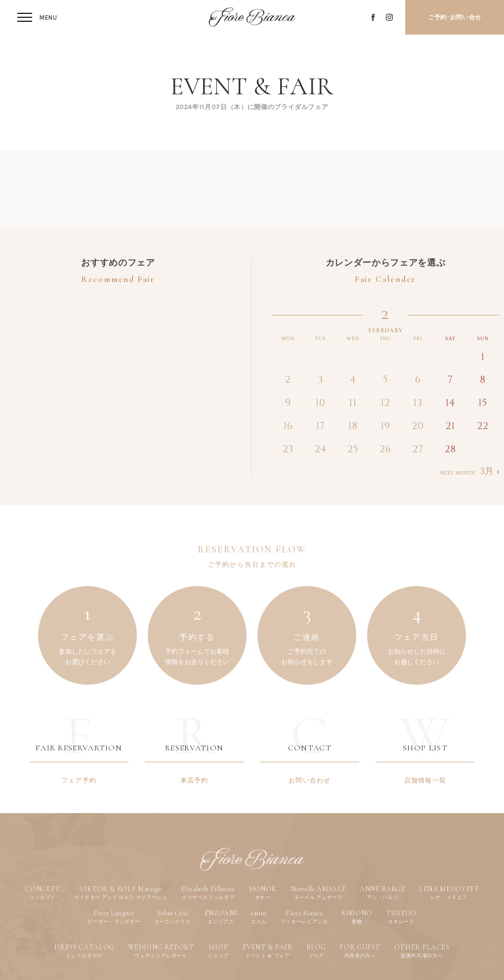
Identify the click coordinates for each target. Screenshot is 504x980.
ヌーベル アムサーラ (318, 897)
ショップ (218, 956)
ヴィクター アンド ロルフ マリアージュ (121, 897)
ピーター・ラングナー (114, 921)
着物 (357, 921)
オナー (263, 897)
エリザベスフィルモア (208, 897)
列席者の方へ (360, 956)
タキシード (401, 921)
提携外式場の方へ (422, 956)
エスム (259, 921)
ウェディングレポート (161, 956)
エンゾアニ (221, 921)
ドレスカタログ (84, 956)
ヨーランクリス (173, 921)
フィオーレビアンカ (304, 921)
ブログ (316, 956)
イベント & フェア (268, 956)
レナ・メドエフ (449, 897)
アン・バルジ (382, 897)
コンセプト (43, 897)
